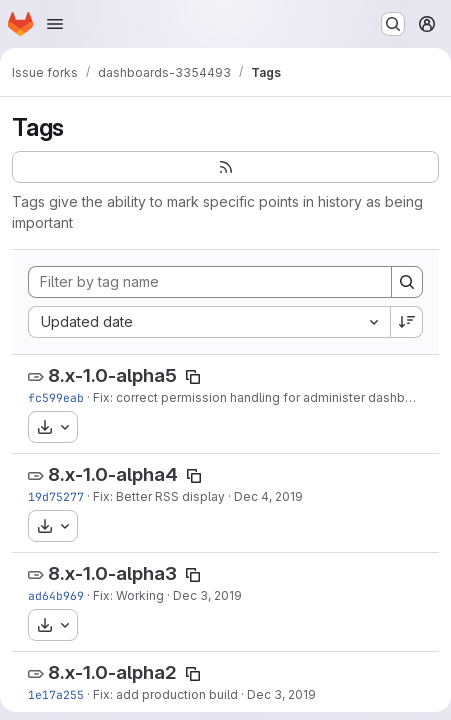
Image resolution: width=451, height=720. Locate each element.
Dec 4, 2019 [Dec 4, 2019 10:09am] (268, 496)
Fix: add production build (165, 694)
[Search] (407, 282)
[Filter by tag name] (210, 282)
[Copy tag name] (193, 377)
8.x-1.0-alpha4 (113, 474)
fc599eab (56, 397)
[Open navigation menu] (55, 24)
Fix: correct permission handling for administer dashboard (262, 397)
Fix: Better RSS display (159, 496)
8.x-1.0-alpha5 (112, 375)
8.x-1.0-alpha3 (112, 573)
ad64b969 (56, 595)
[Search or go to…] (393, 24)
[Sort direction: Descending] (407, 322)
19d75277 (56, 496)
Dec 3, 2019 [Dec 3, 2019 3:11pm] (207, 595)
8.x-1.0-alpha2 (112, 672)
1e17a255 (56, 694)
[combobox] (209, 322)
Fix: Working (128, 595)
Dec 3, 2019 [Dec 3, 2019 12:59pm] (281, 694)
